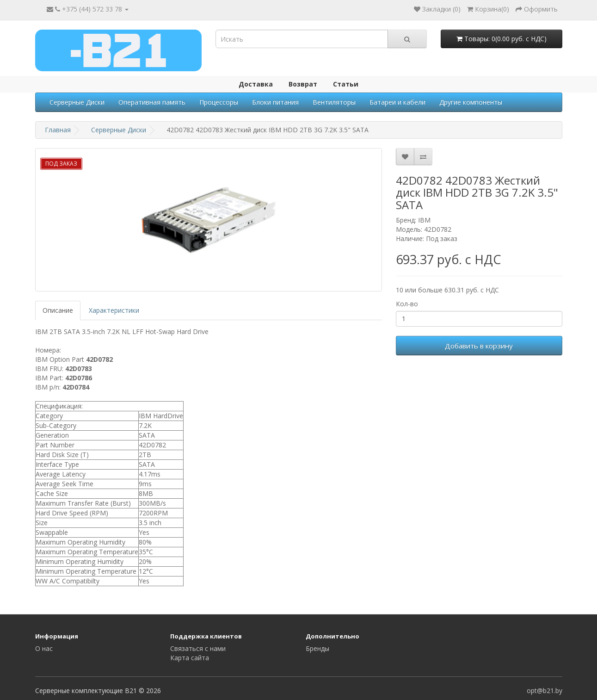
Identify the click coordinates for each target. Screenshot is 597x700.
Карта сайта (190, 658)
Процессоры (219, 102)
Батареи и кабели (397, 102)
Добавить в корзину (479, 346)
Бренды (317, 648)
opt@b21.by (545, 691)
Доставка (256, 84)
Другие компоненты (471, 102)
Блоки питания (275, 102)
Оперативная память (152, 102)
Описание (58, 310)
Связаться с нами (198, 648)
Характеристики (114, 310)
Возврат (303, 84)
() (488, 9)
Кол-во (407, 304)
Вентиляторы (334, 102)
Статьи (346, 84)
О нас (44, 648)
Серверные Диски (77, 102)
